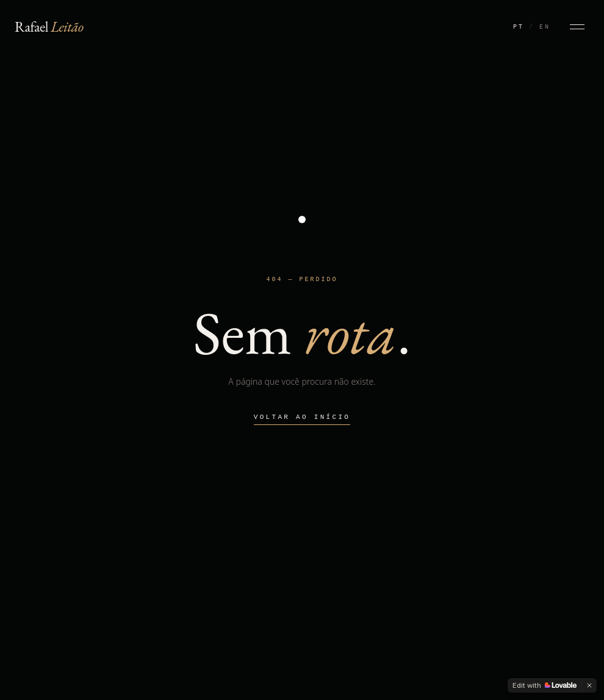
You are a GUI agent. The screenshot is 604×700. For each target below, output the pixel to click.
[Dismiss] (589, 685)
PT (519, 27)
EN (545, 27)
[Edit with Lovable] (545, 685)
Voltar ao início (302, 417)
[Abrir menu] (577, 27)
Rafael (49, 27)
